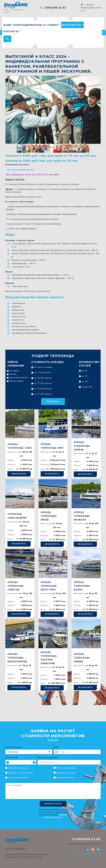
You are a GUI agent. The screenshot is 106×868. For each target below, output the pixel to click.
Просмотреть (19, 474)
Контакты (11, 31)
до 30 (85, 371)
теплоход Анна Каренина (23, 170)
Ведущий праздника (66, 773)
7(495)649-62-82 (55, 8)
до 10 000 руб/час (43, 378)
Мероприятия (71, 25)
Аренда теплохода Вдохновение (17, 658)
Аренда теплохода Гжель (49, 516)
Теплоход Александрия (17, 516)
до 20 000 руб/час (43, 389)
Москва (13, 374)
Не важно (14, 371)
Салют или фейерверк (19, 778)
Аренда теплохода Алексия (16, 586)
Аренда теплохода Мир (52, 446)
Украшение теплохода (19, 768)
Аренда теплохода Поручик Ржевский (49, 658)
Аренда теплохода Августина (49, 586)
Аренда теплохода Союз (20, 446)
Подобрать (53, 402)
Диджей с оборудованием (21, 773)
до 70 (85, 376)
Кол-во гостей (12, 757)
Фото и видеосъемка (66, 768)
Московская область (19, 378)
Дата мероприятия (14, 747)
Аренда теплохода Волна (82, 586)
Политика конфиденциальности (87, 853)
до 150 (85, 381)
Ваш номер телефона (48, 757)
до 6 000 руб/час (43, 372)
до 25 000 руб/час (43, 394)
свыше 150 (87, 387)
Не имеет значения (43, 367)
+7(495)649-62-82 (86, 839)
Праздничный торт (65, 778)
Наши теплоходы (16, 25)
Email (56, 747)
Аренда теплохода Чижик (82, 658)
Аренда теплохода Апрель (82, 446)
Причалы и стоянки (44, 25)
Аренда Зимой (16, 381)
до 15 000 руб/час (43, 383)
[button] (98, 78)
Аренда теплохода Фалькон (82, 516)
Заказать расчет (53, 804)
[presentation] (103, 33)
